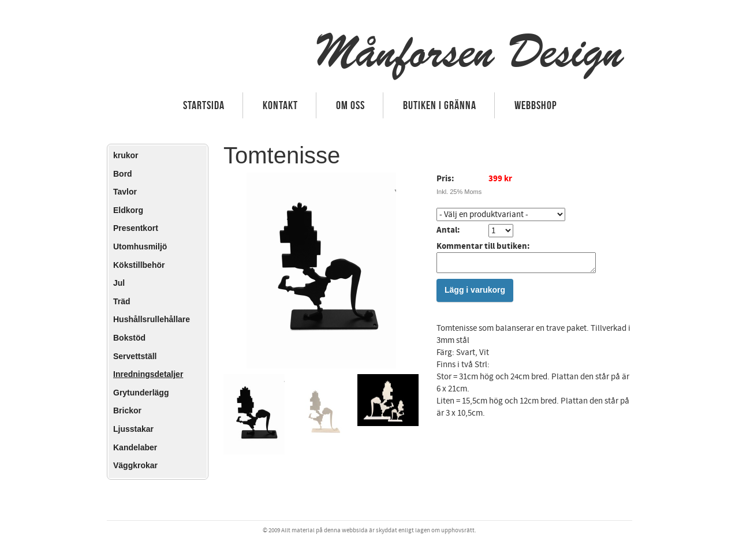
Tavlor (125, 192)
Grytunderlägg (141, 393)
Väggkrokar (135, 465)
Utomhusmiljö (140, 247)
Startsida (204, 105)
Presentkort (136, 228)
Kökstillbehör (139, 265)
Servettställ (135, 356)
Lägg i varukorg (475, 293)
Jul (119, 283)
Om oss (350, 105)
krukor (126, 155)
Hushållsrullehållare (152, 319)
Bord (123, 174)
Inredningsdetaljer (148, 374)
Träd (122, 301)
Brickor (127, 410)
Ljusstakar (133, 429)
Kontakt (280, 105)
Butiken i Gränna (440, 105)
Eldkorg (128, 210)
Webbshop (536, 105)
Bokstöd (129, 338)
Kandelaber (135, 447)
